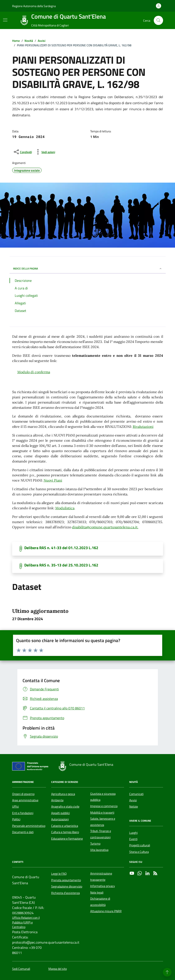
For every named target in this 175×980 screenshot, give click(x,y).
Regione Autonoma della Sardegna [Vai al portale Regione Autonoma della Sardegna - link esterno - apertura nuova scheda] (34, 6)
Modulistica (65, 508)
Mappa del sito (58, 969)
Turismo (95, 844)
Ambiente (57, 800)
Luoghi (133, 833)
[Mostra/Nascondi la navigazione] (5, 20)
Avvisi (133, 800)
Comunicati (136, 794)
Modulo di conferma (34, 372)
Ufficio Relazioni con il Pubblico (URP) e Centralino (26, 922)
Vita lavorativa (99, 850)
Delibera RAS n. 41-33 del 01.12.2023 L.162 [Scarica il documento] (61, 548)
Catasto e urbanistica (65, 826)
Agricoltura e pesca (63, 794)
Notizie (134, 806)
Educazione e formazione (67, 839)
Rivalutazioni (143, 427)
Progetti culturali (140, 845)
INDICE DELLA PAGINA (88, 269)
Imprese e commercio (104, 806)
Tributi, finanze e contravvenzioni (101, 834)
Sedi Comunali (21, 969)
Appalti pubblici (61, 813)
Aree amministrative (25, 800)
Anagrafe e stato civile (65, 806)
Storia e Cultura (139, 852)
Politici (16, 819)
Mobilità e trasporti (102, 813)
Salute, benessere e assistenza (103, 822)
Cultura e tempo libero (65, 832)
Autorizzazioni (60, 819)
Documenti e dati (23, 832)
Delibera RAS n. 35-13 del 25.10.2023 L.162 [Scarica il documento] (61, 565)
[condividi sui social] (22, 152)
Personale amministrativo (29, 826)
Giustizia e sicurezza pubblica (103, 797)
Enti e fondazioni (23, 813)
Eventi (133, 839)
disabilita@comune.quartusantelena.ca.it (105, 527)
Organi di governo (23, 794)
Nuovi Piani (53, 480)
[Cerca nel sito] (158, 20)
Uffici (16, 806)
